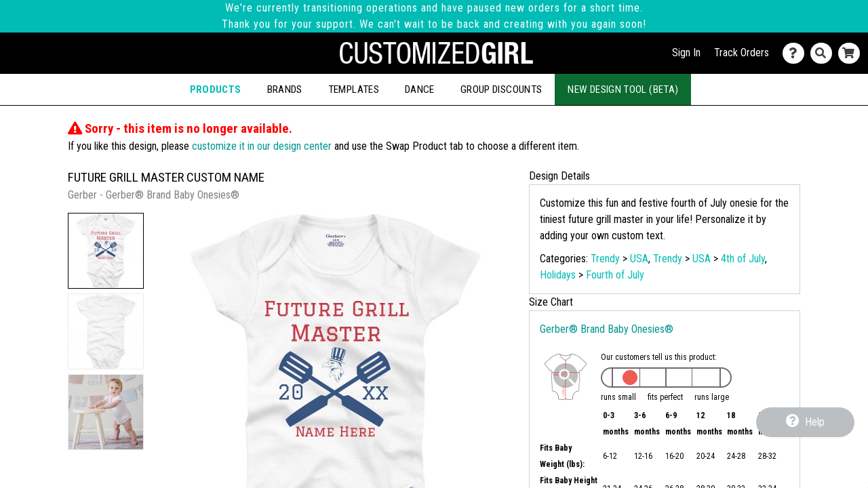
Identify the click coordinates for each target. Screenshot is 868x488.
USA (639, 259)
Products (216, 89)
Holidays (558, 275)
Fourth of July (615, 275)
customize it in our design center (262, 146)
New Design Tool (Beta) (623, 89)
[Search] (824, 53)
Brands (285, 89)
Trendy (605, 259)
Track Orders (742, 53)
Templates (354, 89)
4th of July (743, 259)
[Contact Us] (796, 53)
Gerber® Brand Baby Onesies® (607, 329)
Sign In (686, 53)
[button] (106, 251)
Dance (420, 89)
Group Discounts (501, 89)
